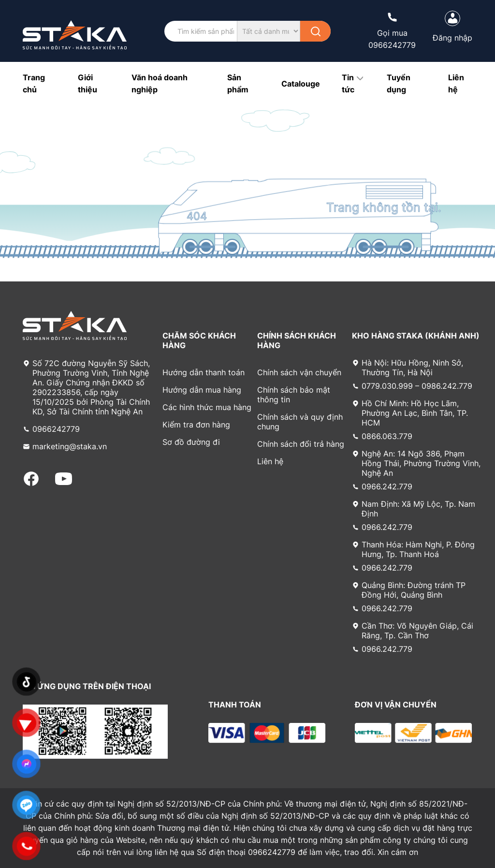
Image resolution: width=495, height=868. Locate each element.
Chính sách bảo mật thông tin (294, 395)
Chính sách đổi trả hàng (301, 444)
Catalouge (301, 84)
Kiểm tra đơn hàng (196, 425)
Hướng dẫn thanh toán (204, 372)
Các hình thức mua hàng (207, 407)
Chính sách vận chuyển (299, 372)
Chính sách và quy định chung (300, 422)
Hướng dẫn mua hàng (202, 390)
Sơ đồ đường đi (191, 442)
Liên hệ (270, 461)
